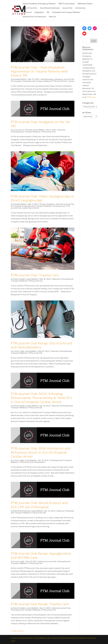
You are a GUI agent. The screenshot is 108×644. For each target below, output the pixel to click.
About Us (52, 17)
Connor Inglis (19, 351)
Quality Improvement (30, 208)
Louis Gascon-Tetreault (23, 130)
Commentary (80, 8)
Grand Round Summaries (50, 8)
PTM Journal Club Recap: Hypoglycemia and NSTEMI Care (41, 555)
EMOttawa (91, 97)
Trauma (71, 81)
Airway (42, 204)
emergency (58, 79)
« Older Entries (17, 631)
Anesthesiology (47, 79)
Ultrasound (27, 12)
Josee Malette (39, 130)
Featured (61, 130)
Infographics (39, 12)
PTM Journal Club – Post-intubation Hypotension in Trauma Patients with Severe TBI (39, 71)
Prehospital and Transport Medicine (66, 12)
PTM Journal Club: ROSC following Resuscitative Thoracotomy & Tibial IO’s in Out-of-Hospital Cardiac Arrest (41, 398)
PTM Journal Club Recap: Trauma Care (40, 604)
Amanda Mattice (20, 79)
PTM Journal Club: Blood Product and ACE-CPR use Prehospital (39, 505)
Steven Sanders (20, 279)
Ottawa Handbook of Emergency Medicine (39, 4)
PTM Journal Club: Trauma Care (35, 275)
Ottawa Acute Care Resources (34, 17)
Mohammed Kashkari (22, 511)
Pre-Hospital (16, 81)
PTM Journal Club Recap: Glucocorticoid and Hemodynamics (41, 345)
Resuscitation (40, 462)
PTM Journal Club (60, 81)
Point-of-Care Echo (30, 8)
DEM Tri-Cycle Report (67, 4)
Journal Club (67, 8)
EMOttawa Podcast (85, 4)
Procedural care (59, 206)
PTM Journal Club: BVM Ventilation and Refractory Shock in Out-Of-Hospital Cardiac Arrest (41, 452)
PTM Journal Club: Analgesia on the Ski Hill (40, 124)
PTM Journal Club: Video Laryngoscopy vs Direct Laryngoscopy (42, 198)
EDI (48, 12)
